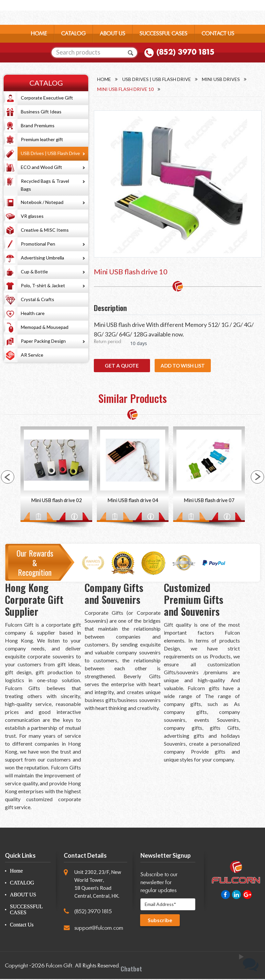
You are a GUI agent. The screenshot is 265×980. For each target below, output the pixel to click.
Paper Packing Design (43, 341)
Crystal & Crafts (38, 299)
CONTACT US (218, 35)
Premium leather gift (42, 139)
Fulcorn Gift (59, 967)
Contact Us (22, 925)
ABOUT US (113, 35)
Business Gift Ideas (41, 112)
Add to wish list (183, 366)
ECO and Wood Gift (41, 167)
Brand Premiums (38, 125)
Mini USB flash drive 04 (133, 501)
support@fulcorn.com (99, 929)
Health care (33, 313)
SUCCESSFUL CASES (163, 35)
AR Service (32, 355)
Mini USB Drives (221, 79)
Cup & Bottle (34, 272)
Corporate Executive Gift (47, 98)
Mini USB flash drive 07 (209, 501)
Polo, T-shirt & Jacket (43, 285)
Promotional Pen (38, 244)
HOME (39, 35)
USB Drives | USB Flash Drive (50, 153)
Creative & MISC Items (45, 230)
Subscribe (161, 922)
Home (104, 79)
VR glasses (32, 216)
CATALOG (73, 35)
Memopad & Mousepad (45, 327)
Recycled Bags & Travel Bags (45, 185)
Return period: (108, 342)
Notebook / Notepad (42, 202)
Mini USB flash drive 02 (57, 501)
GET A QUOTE (122, 366)
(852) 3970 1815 (185, 53)
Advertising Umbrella (42, 258)
